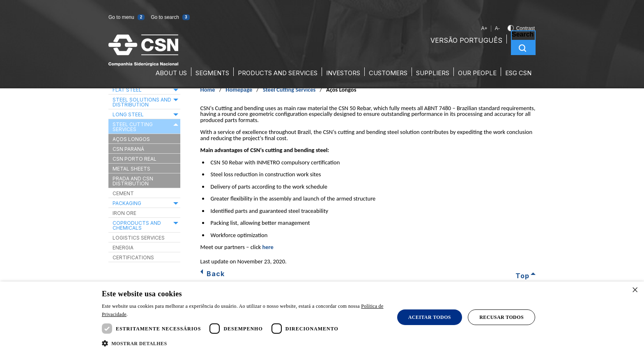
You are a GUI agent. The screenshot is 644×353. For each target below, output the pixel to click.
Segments (212, 73)
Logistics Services (139, 238)
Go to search (170, 17)
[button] (135, 344)
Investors (343, 73)
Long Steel (128, 114)
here (268, 247)
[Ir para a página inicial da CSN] (143, 64)
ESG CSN (518, 73)
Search (523, 35)
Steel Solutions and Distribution (142, 102)
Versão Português (466, 40)
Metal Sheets (131, 169)
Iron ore (124, 213)
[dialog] (322, 317)
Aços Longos (131, 139)
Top (522, 275)
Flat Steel (127, 90)
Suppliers (433, 73)
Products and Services (278, 73)
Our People (477, 73)
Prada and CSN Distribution (133, 181)
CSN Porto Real (135, 159)
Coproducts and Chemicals (137, 225)
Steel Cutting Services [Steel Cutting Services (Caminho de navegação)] (289, 90)
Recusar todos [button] (501, 317)
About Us (171, 73)
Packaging (127, 203)
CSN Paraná (128, 149)
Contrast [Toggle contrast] (521, 28)
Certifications (133, 257)
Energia (123, 248)
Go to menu (126, 17)
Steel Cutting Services (133, 127)
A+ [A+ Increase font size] (484, 28)
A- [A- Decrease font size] (497, 28)
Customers (388, 73)
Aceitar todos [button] (430, 317)
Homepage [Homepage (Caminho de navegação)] (239, 90)
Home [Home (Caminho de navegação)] (208, 90)
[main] (322, 179)
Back (216, 274)
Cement (123, 193)
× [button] (635, 290)
